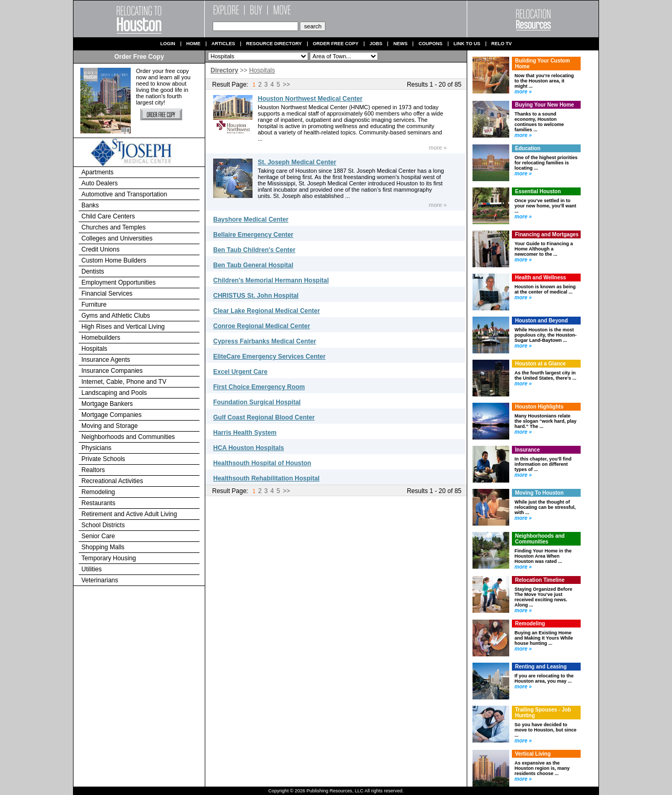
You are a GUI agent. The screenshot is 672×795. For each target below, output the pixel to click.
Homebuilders (101, 338)
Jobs (376, 44)
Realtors (93, 470)
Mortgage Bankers (107, 404)
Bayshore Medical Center (251, 219)
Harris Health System (245, 433)
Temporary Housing (109, 558)
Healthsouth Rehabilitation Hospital (266, 478)
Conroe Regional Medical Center (262, 326)
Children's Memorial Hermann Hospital (271, 280)
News (400, 44)
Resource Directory (274, 44)
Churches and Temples (114, 227)
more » (438, 148)
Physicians (96, 448)
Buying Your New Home (544, 105)
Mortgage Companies (112, 415)
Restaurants (98, 503)
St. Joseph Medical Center (297, 162)
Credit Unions (101, 249)
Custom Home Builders (114, 260)
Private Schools (103, 459)
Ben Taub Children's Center (254, 250)
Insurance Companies (112, 371)
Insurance (527, 450)
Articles (223, 44)
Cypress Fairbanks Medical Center (265, 341)
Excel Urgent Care (240, 372)
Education (528, 148)
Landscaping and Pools (114, 393)
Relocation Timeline (540, 580)
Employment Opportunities (118, 283)
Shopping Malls (103, 547)
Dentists (93, 271)
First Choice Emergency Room (259, 387)
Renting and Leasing (541, 667)
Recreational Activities (112, 481)
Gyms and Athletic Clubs (116, 316)
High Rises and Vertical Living (123, 327)
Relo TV (502, 44)
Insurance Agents (106, 360)
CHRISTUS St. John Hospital (256, 296)
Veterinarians (100, 580)
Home (193, 44)
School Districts (103, 525)
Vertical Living (533, 754)
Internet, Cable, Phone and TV (124, 382)
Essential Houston (538, 191)
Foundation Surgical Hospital (257, 402)
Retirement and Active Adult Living (129, 514)
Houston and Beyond (542, 321)
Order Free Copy (336, 44)
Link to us (467, 44)
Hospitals (94, 349)
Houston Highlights (539, 407)
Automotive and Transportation (124, 194)
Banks (90, 205)
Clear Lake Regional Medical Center (266, 311)
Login (168, 44)
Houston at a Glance (540, 364)
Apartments (97, 172)
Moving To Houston (539, 493)
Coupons (430, 44)
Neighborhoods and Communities (128, 437)
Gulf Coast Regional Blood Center (264, 417)
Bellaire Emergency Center (253, 235)
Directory (224, 70)
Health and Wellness (540, 278)
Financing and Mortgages (547, 234)
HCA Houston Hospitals (249, 448)
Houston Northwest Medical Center (310, 99)
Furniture (94, 305)
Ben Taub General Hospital (253, 265)
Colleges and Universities (117, 238)
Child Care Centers (108, 216)
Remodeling (98, 492)
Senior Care (98, 536)
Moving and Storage (109, 426)
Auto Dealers (99, 183)
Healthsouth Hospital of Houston (262, 463)
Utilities (92, 569)
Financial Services (107, 294)
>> (286, 85)
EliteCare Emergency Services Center (269, 357)
